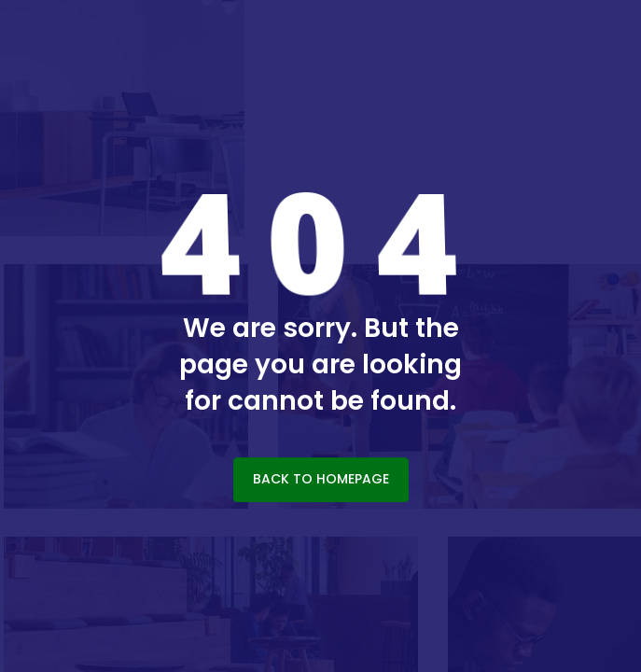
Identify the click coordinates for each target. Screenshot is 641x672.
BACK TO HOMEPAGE (321, 479)
